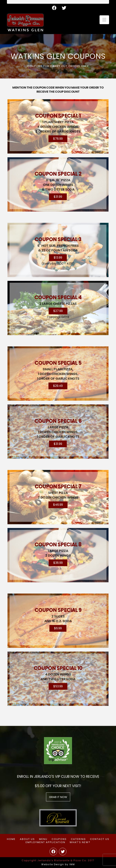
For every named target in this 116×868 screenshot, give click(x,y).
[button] (104, 20)
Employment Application (45, 842)
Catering (78, 839)
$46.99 (58, 505)
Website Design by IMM (58, 864)
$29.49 (58, 386)
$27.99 (58, 311)
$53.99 (58, 686)
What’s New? (80, 842)
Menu (43, 839)
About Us (27, 839)
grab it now (58, 797)
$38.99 (58, 563)
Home (11, 839)
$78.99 (58, 139)
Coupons (59, 839)
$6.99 (58, 628)
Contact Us (100, 839)
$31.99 (58, 197)
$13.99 (58, 258)
